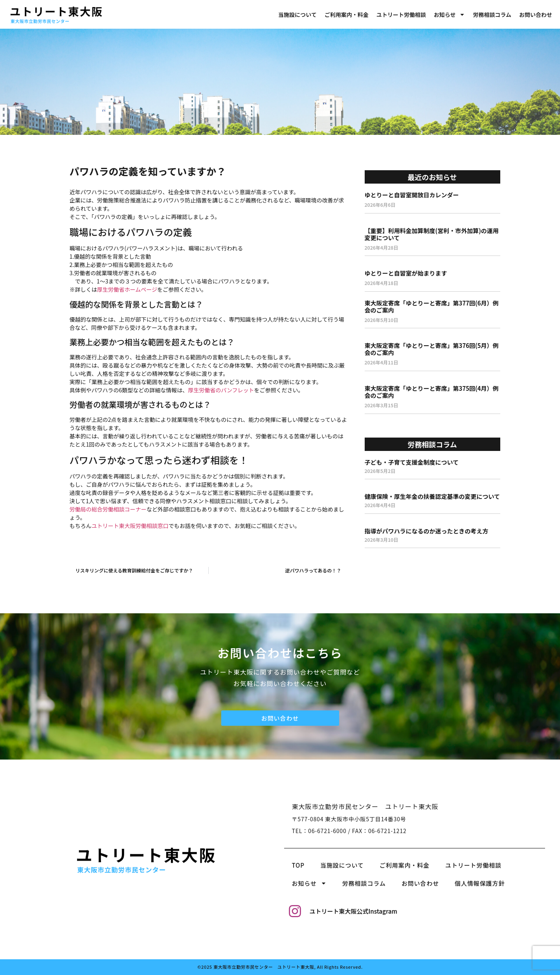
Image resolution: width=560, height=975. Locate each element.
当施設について (297, 15)
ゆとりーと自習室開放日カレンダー (412, 195)
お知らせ (450, 15)
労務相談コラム (492, 15)
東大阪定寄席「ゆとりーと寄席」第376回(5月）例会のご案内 (432, 349)
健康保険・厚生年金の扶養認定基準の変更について (432, 496)
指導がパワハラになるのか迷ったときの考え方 (427, 531)
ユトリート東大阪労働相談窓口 (130, 526)
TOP (298, 865)
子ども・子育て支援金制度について (412, 462)
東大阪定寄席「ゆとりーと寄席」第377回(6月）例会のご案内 (432, 306)
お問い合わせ (536, 15)
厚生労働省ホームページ (127, 289)
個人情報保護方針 (480, 883)
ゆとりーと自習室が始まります (406, 273)
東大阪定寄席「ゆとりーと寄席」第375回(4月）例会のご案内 (432, 392)
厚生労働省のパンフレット (221, 390)
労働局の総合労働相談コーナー (108, 509)
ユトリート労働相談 (401, 15)
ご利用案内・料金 (347, 15)
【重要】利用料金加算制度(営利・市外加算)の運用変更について (432, 234)
